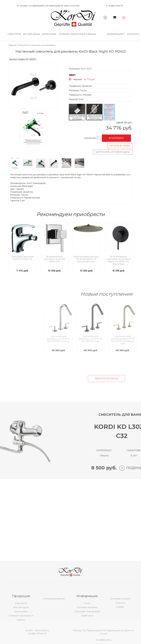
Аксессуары (49, 34)
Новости (120, 625)
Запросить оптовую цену (113, 152)
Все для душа (32, 34)
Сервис (120, 629)
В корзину (116, 138)
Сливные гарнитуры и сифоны (77, 34)
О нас (87, 625)
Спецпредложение (54, 621)
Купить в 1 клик (120, 146)
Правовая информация (87, 633)
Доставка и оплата (120, 621)
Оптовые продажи (87, 629)
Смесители (14, 34)
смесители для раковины (43, 45)
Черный (77, 79)
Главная (12, 45)
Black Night (86, 69)
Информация (115, 34)
